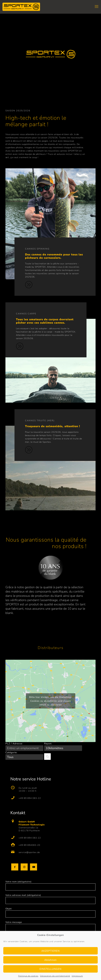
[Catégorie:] (24, 757)
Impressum (77, 976)
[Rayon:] (63, 748)
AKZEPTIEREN (50, 951)
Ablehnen (50, 960)
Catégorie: (11, 752)
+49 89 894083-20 (29, 845)
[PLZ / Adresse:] (24, 748)
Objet (50, 912)
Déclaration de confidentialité (55, 976)
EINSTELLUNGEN (50, 969)
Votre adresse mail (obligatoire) (50, 899)
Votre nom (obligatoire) (50, 885)
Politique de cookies (28, 976)
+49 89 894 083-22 (30, 798)
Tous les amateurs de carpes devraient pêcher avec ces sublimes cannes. (45, 321)
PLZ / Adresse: (14, 744)
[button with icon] (15, 867)
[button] (47, 757)
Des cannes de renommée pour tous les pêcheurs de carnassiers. (54, 256)
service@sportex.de (29, 852)
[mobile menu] (97, 7)
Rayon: (48, 744)
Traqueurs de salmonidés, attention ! (53, 426)
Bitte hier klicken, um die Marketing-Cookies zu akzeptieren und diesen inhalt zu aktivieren (51, 701)
